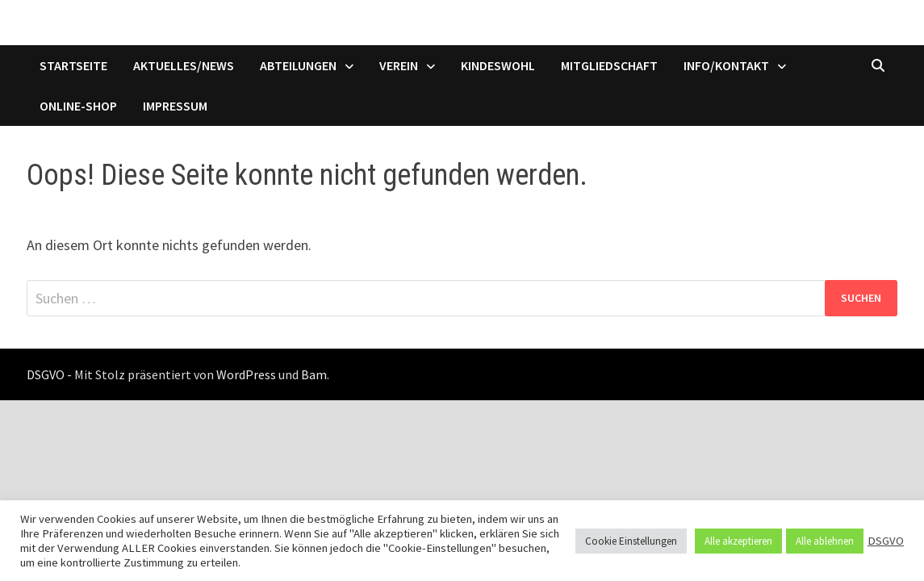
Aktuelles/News (184, 65)
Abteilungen (298, 65)
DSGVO (886, 541)
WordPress (246, 374)
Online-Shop (78, 106)
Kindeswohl (498, 65)
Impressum (175, 106)
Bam (314, 374)
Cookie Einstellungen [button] (631, 541)
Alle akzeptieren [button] (738, 541)
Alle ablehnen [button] (825, 541)
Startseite (73, 65)
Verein (399, 65)
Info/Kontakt (726, 65)
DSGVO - (49, 374)
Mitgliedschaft (609, 65)
